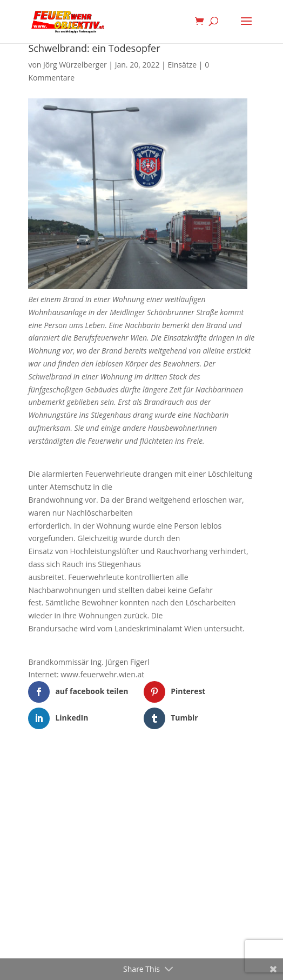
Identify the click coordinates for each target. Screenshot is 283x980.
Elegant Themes (125, 763)
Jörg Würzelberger (75, 65)
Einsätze (182, 65)
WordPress (197, 763)
